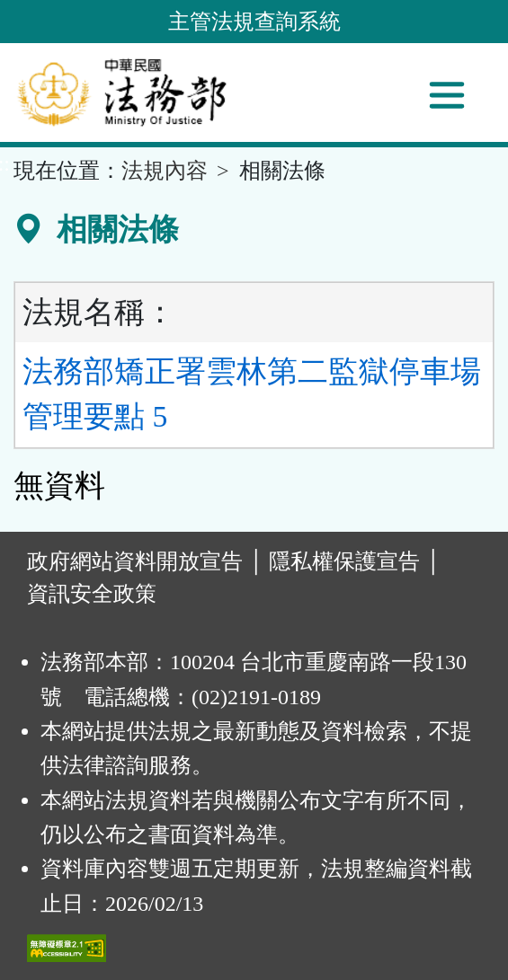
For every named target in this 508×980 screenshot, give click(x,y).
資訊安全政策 (92, 594)
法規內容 (165, 171)
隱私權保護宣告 (344, 561)
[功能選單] (447, 95)
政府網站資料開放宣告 (135, 561)
